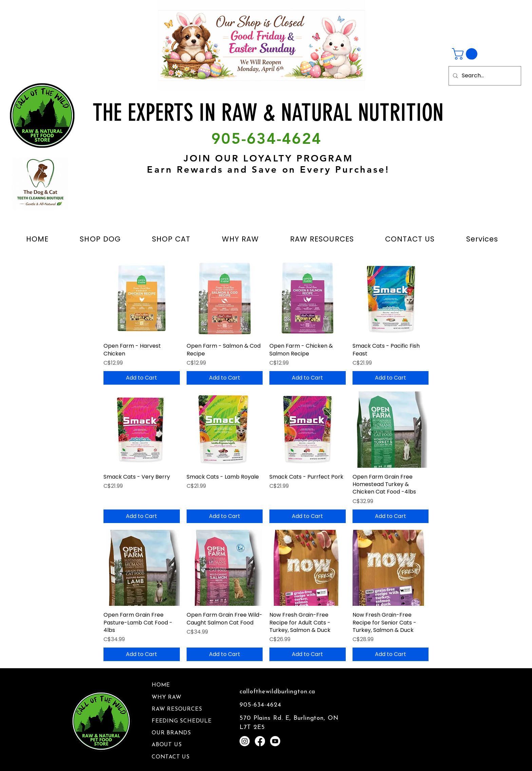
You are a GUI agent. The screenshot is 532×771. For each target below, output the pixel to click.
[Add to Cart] (142, 378)
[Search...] (484, 76)
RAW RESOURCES (177, 709)
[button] (466, 54)
